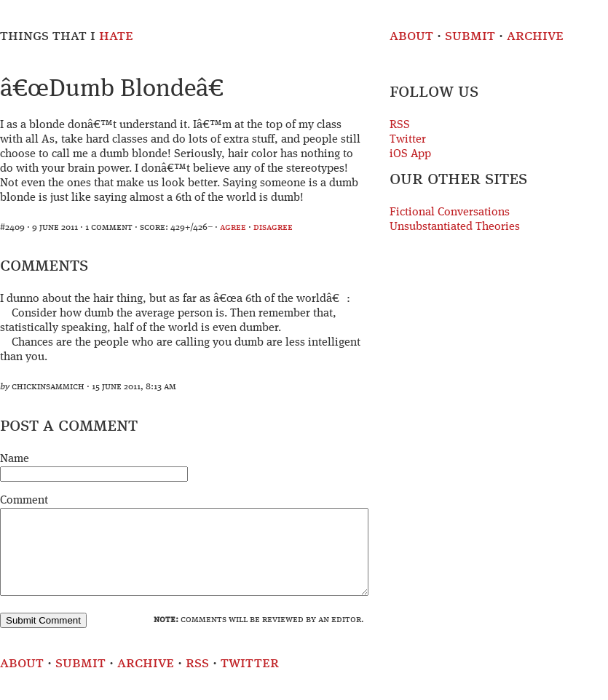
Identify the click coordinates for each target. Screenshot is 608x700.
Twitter (408, 140)
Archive (535, 36)
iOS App (410, 154)
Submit (470, 36)
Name (15, 459)
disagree (273, 227)
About (411, 36)
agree (233, 227)
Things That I (67, 36)
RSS (400, 125)
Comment (24, 501)
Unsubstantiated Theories (455, 227)
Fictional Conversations (450, 212)
